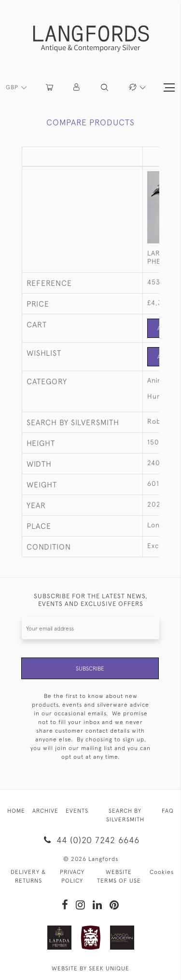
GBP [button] (13, 87)
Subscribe (90, 669)
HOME (16, 811)
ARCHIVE (45, 811)
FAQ (168, 811)
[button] (77, 87)
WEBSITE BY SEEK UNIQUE (90, 968)
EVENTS (77, 811)
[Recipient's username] (90, 628)
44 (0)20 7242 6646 (90, 840)
